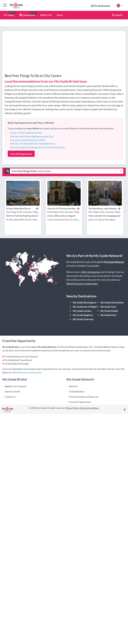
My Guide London (82, 311)
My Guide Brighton (83, 315)
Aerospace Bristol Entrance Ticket (29, 140)
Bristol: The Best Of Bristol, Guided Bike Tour (34, 144)
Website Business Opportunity (82, 284)
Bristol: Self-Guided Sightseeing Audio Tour (33, 136)
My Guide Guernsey (83, 319)
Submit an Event (13, 391)
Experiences (27, 15)
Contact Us (10, 397)
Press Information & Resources (84, 397)
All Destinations (77, 391)
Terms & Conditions (89, 408)
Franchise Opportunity (80, 402)
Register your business (16, 386)
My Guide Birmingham (85, 302)
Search (117, 15)
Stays (9, 15)
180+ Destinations (91, 272)
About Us (73, 386)
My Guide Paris (108, 315)
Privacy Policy (72, 408)
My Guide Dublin (109, 311)
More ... (61, 15)
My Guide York (108, 307)
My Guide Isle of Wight (85, 307)
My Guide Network (114, 262)
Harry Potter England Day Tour (27, 133)
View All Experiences (21, 154)
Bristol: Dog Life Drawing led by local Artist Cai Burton (39, 147)
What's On (46, 15)
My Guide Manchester (112, 302)
